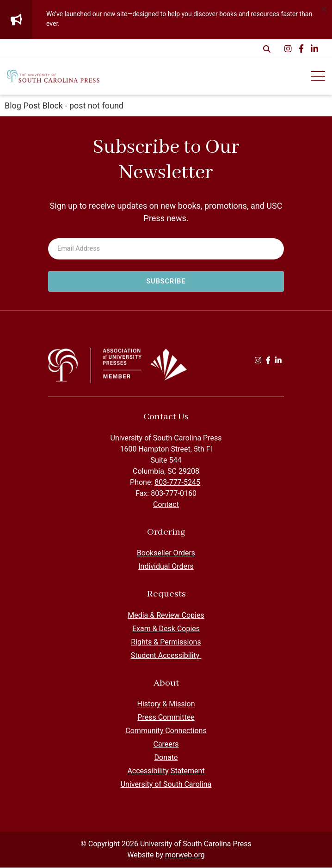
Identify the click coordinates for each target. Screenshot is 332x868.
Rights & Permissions (166, 642)
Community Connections (166, 731)
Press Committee (166, 718)
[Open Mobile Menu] (318, 76)
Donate (166, 758)
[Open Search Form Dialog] (267, 48)
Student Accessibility (166, 656)
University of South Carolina (166, 785)
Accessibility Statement (166, 771)
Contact (166, 505)
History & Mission (166, 704)
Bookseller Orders (166, 553)
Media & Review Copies (166, 616)
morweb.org (185, 855)
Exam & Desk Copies (166, 629)
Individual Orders (166, 567)
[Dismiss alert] (324, 8)
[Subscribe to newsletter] (166, 282)
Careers (166, 744)
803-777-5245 (177, 483)
